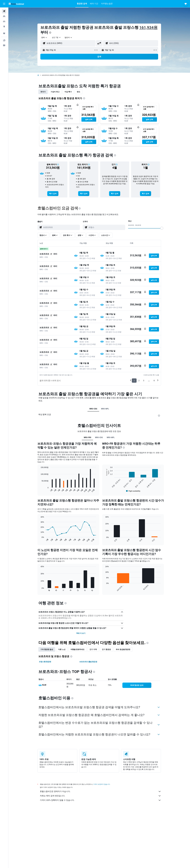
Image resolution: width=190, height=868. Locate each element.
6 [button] (154, 381)
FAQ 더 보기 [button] (81, 633)
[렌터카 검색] (4, 21)
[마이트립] (4, 33)
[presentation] (50, 33)
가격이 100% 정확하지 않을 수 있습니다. (100, 800)
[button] (4, 4)
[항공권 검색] (4, 11)
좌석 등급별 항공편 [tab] (123, 649)
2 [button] (139, 381)
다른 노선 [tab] (62, 649)
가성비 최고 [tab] (55, 92)
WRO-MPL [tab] (105, 409)
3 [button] (144, 381)
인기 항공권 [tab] (106, 649)
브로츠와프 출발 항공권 (88, 662)
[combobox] (44, 37)
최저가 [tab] (43, 92)
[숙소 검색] (4, 16)
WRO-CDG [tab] (93, 409)
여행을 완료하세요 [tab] (77, 649)
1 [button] (134, 381)
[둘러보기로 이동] (4, 26)
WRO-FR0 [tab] (87, 437)
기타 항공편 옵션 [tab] (47, 649)
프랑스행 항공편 (45, 662)
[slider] (162, 228)
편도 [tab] (79, 92)
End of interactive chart (39, 491)
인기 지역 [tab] (93, 649)
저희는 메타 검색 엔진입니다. (100, 796)
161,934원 (148, 27)
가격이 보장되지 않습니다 (102, 784)
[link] (53, 194)
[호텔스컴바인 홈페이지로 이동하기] (16, 4)
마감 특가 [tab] (68, 92)
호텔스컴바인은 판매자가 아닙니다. (100, 791)
